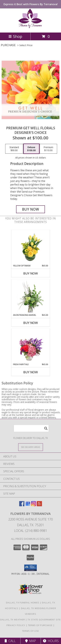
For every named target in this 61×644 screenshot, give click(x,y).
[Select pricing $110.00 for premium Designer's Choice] (48, 149)
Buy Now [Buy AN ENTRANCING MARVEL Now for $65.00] (31, 323)
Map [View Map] (31, 641)
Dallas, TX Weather (13, 620)
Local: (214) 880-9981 (31, 531)
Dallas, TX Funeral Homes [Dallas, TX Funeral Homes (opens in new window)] (23, 603)
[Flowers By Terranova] (30, 28)
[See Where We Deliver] (31, 447)
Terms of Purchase (40, 625)
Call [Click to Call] (10, 641)
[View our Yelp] (39, 505)
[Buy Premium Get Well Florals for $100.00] (31, 209)
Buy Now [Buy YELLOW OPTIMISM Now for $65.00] (31, 273)
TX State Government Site (44, 620)
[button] (30, 568)
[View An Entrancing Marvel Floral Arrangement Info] (30, 297)
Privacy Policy (16, 625)
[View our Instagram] (34, 505)
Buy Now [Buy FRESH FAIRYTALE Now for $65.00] (31, 372)
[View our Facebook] (22, 505)
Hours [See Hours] (51, 641)
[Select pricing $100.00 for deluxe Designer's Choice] (31, 149)
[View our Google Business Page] (28, 505)
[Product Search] (31, 428)
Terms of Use (31, 631)
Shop (15, 36)
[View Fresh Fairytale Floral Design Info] (30, 346)
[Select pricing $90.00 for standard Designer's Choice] (14, 149)
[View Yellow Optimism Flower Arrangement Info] (30, 247)
